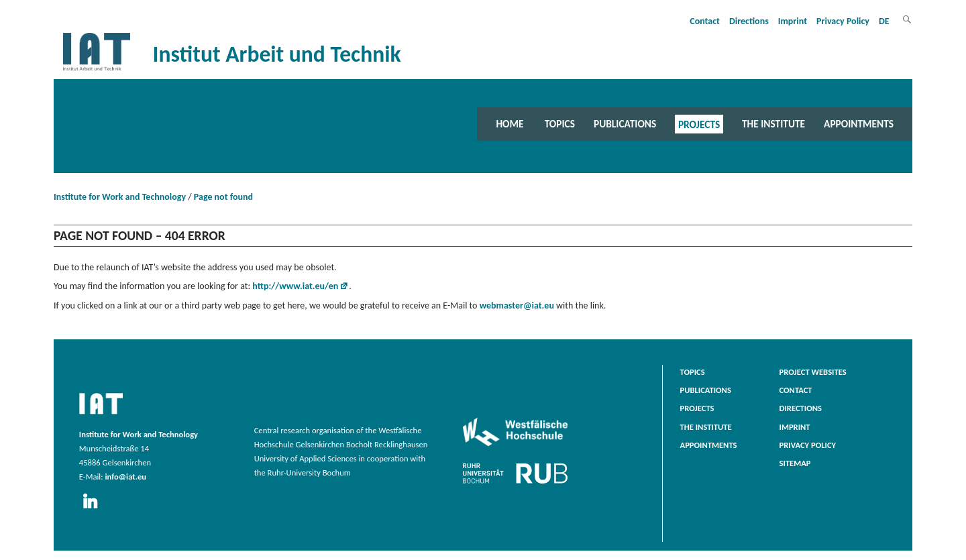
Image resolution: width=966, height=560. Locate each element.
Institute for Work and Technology (120, 197)
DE (884, 21)
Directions (749, 21)
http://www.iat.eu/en (295, 286)
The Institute (773, 124)
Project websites (813, 372)
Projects (699, 124)
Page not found (223, 197)
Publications (625, 124)
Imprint (793, 21)
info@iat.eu (125, 477)
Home (509, 124)
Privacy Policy (843, 21)
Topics (560, 124)
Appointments (859, 124)
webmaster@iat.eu (517, 305)
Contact (705, 21)
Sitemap (795, 463)
